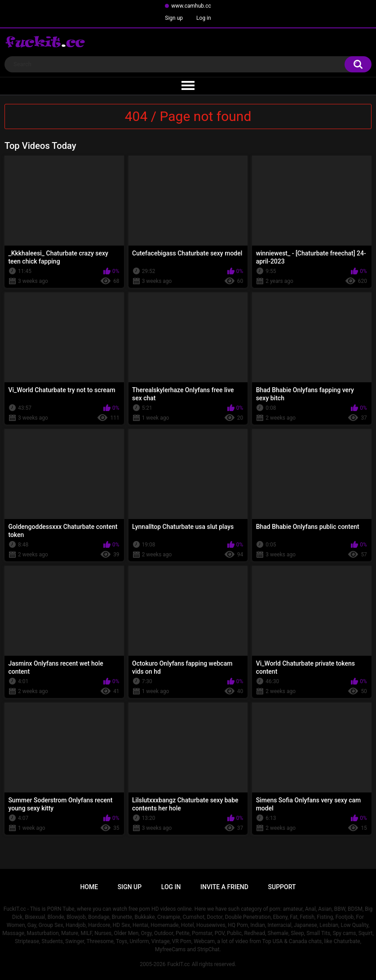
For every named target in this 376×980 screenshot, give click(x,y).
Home (89, 887)
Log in (204, 18)
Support (282, 887)
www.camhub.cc (191, 6)
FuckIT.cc (178, 964)
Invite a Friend (224, 887)
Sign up (174, 18)
